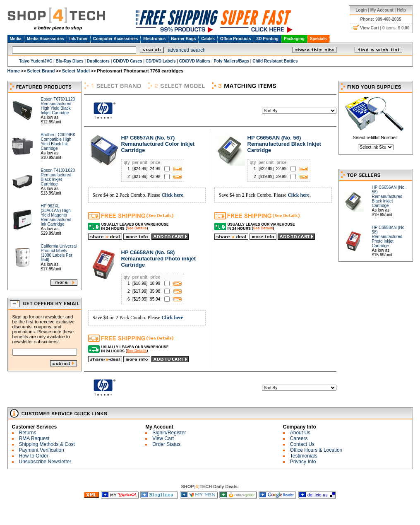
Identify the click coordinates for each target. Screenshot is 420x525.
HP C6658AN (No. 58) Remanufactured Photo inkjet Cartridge (159, 259)
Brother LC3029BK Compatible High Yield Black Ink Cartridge (58, 142)
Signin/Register (169, 433)
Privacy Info (303, 462)
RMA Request (34, 438)
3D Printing (268, 39)
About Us (300, 433)
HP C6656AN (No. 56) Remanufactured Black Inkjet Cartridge (284, 144)
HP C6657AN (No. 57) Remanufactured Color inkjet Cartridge (158, 144)
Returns (28, 433)
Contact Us (302, 444)
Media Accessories (46, 39)
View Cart (163, 438)
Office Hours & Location (316, 450)
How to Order (34, 456)
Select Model (76, 71)
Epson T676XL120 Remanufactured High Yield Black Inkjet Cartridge (58, 106)
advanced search (186, 50)
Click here (172, 195)
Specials (318, 39)
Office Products (235, 39)
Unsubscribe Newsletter (45, 462)
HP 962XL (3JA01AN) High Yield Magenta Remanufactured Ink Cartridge (56, 215)
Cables (208, 39)
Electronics (154, 39)
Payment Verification (42, 450)
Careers (299, 438)
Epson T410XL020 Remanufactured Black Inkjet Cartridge (58, 177)
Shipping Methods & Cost (47, 444)
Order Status (166, 444)
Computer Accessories (116, 39)
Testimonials (304, 456)
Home (14, 71)
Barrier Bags (183, 39)
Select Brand (41, 71)
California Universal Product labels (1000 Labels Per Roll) (59, 253)
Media (16, 39)
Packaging (294, 39)
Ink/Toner (79, 39)
